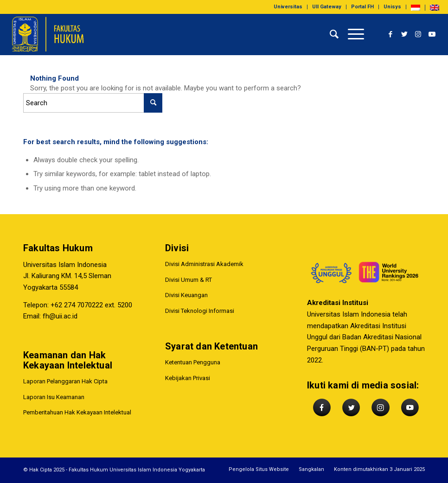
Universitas (288, 7)
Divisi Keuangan (186, 295)
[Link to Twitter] (404, 34)
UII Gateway (327, 7)
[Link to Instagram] (418, 34)
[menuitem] (288, 7)
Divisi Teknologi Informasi (200, 311)
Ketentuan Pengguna (193, 362)
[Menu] (351, 34)
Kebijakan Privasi (188, 378)
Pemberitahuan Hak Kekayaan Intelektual (77, 412)
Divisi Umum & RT (189, 280)
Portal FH (362, 7)
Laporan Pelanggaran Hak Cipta (65, 381)
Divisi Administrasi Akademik (204, 264)
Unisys (392, 7)
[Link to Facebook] (390, 34)
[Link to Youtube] (432, 34)
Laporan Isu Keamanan (54, 397)
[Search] (330, 34)
